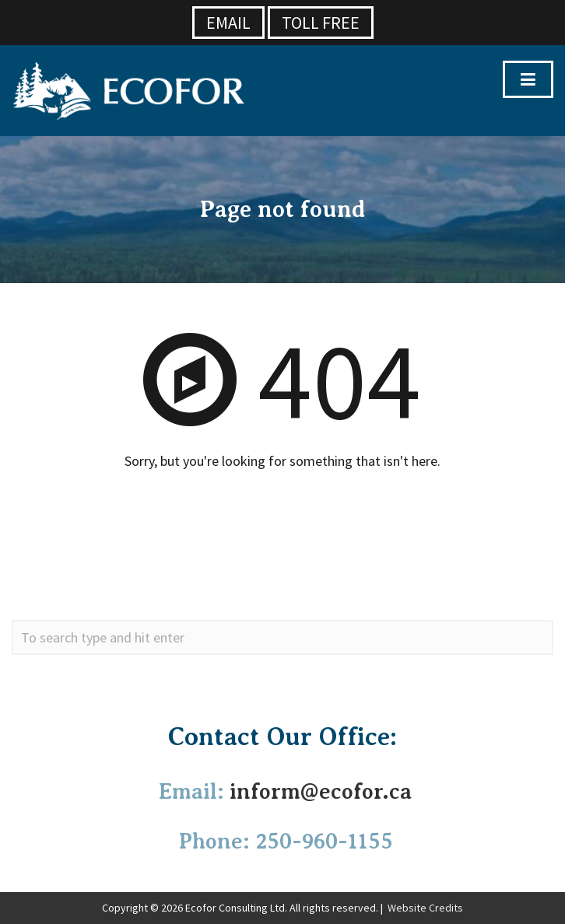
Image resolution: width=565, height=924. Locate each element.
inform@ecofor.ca (321, 791)
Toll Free (321, 23)
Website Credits (425, 908)
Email (228, 23)
